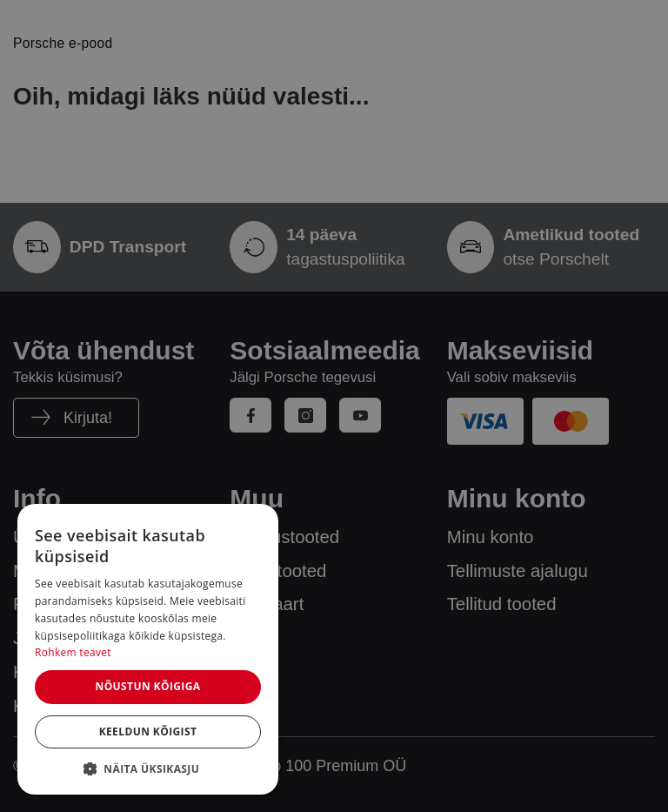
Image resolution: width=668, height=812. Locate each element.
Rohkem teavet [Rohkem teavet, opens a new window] (73, 652)
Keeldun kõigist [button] (148, 731)
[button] (148, 768)
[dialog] (148, 649)
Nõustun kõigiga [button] (147, 686)
